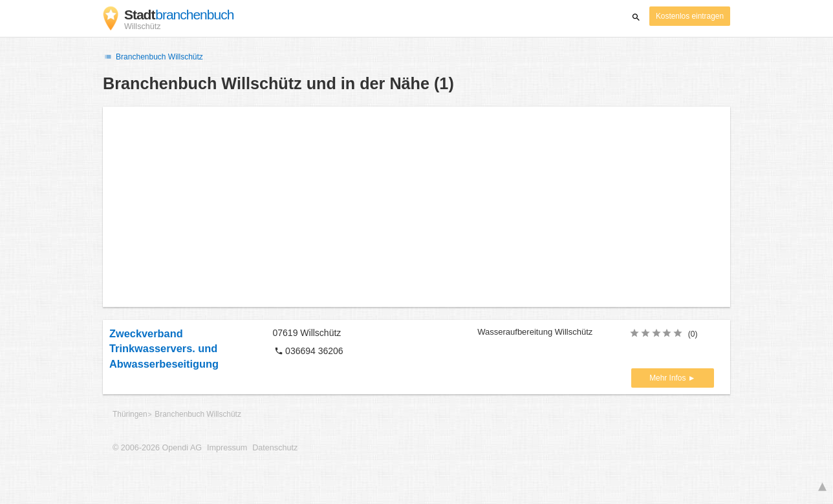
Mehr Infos (668, 378)
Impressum (227, 448)
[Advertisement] (416, 207)
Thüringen (130, 414)
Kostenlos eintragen (690, 16)
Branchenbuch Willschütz (153, 57)
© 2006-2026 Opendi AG (157, 448)
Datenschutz (275, 448)
